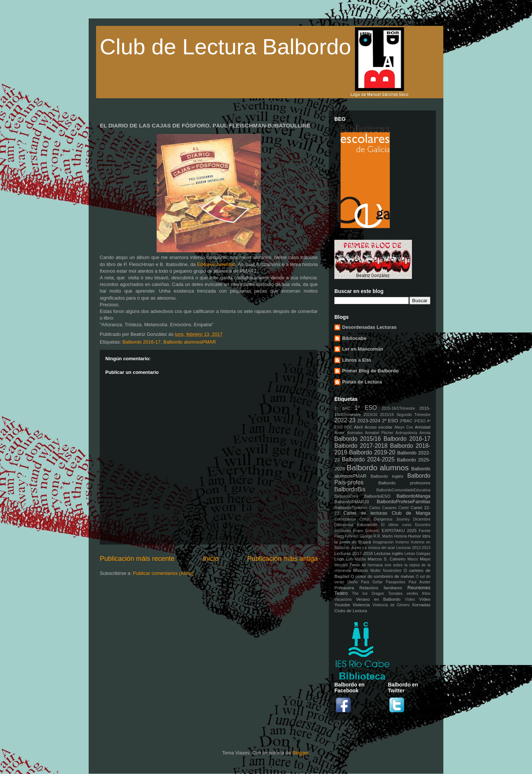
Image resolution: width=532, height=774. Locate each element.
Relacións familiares (381, 588)
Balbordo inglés (387, 476)
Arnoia (425, 433)
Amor (340, 432)
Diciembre (422, 519)
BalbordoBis (350, 489)
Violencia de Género (391, 605)
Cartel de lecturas (366, 513)
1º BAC (342, 408)
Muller (375, 571)
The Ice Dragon (368, 594)
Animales (355, 433)
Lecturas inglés (388, 553)
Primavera (344, 588)
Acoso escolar (378, 427)
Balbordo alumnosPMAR (190, 342)
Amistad (423, 427)
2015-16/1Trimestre (398, 408)
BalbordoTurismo (351, 507)
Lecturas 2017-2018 (354, 553)
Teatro (341, 593)
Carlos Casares (383, 508)
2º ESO (390, 421)
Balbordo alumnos (378, 468)
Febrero (352, 536)
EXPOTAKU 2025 (399, 530)
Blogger (300, 753)
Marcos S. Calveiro (387, 559)
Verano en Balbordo (378, 599)
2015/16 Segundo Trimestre (405, 415)
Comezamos (345, 519)
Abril (358, 427)
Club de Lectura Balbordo (225, 47)
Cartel (403, 508)
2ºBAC (406, 421)
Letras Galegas (417, 554)
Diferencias (344, 525)
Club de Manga (411, 513)
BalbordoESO (377, 496)
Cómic (365, 519)
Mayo (425, 559)
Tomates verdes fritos (409, 594)
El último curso (396, 525)
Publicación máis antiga (282, 559)
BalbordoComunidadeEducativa (403, 490)
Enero (358, 531)
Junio (356, 547)
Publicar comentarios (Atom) (163, 573)
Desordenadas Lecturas (369, 327)
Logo (339, 559)
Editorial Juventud (216, 264)
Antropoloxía (406, 433)
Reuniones (419, 588)
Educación (367, 524)
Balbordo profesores (404, 483)
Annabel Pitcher (379, 433)
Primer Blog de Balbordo (370, 371)
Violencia (361, 605)
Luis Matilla (356, 559)
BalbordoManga (413, 496)
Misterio (361, 570)
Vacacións (343, 599)
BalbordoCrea (346, 496)
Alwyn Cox (404, 427)
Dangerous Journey (392, 519)
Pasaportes (395, 582)
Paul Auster (420, 582)
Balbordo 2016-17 (141, 342)
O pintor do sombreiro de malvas (382, 576)
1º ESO (365, 408)
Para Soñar (372, 582)
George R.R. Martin (376, 536)
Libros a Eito (357, 360)
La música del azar (379, 548)
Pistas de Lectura (362, 382)
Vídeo (410, 599)
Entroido (373, 531)
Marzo (413, 559)
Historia (400, 536)
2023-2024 (369, 421)
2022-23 (345, 420)
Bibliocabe (354, 338)
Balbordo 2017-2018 (361, 446)
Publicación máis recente (137, 559)
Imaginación (383, 542)
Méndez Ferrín (347, 565)
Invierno (402, 542)
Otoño (352, 582)
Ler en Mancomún (363, 349)
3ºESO (420, 421)
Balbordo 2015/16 (358, 439)
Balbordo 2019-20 (372, 452)
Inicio (211, 559)
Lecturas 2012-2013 (413, 548)
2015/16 (371, 415)
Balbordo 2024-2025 (368, 459)
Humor (415, 536)
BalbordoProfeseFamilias (404, 502)
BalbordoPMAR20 (352, 502)
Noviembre (392, 571)
